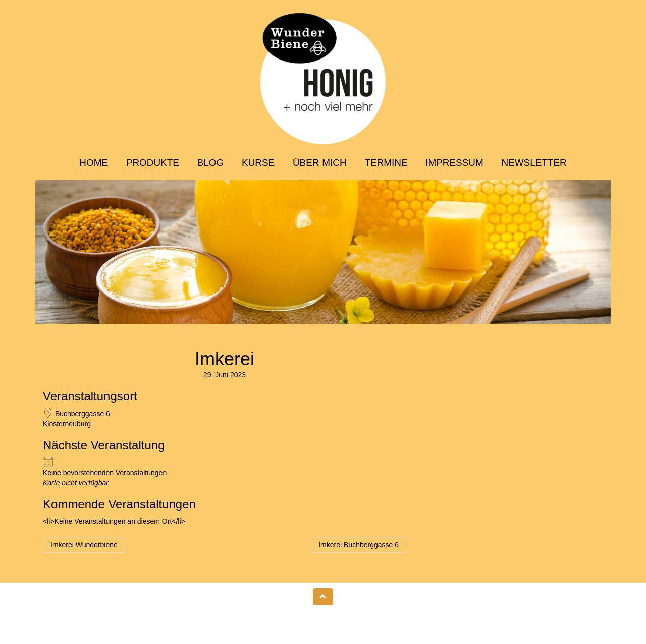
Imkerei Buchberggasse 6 (359, 545)
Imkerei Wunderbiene (84, 545)
